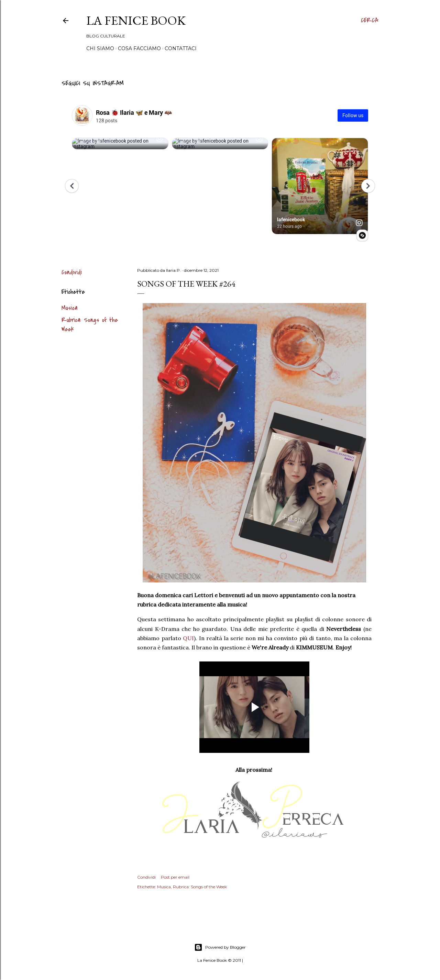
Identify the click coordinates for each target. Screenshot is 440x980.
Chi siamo (100, 48)
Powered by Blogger (220, 947)
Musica (69, 308)
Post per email (175, 877)
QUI (188, 638)
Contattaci (181, 48)
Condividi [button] (72, 272)
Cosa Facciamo (139, 48)
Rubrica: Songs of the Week (200, 887)
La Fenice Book (136, 20)
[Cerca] (370, 21)
